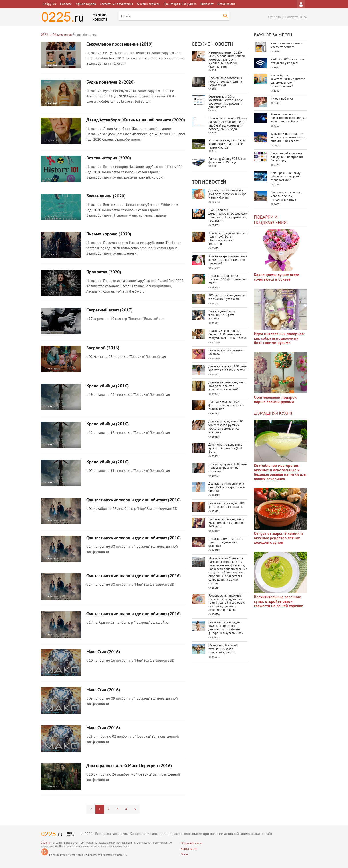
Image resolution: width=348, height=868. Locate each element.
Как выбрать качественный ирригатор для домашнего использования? (288, 81)
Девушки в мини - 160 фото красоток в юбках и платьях (228, 368)
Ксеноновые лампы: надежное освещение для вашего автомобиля (288, 118)
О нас (185, 855)
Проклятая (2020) (104, 272)
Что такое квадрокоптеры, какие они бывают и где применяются (227, 144)
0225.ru (45, 843)
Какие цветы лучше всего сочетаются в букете (277, 277)
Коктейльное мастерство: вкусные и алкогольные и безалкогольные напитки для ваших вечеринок (280, 473)
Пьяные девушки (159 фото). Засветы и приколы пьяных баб (226, 406)
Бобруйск (49, 4)
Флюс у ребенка (282, 99)
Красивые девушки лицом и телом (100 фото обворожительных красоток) (228, 239)
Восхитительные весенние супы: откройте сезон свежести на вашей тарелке (278, 602)
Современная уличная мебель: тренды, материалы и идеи (286, 196)
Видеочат (207, 4)
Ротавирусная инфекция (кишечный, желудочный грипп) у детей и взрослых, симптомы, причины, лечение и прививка (227, 603)
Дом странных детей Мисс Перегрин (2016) (129, 766)
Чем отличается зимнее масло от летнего (287, 45)
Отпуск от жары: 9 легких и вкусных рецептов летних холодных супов (278, 538)
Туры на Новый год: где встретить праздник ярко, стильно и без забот (288, 138)
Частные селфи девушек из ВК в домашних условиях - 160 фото (227, 523)
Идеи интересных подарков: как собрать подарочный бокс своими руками (279, 339)
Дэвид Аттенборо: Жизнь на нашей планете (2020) (136, 120)
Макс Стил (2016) (103, 652)
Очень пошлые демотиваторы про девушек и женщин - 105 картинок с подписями (228, 216)
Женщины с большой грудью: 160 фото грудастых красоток (223, 649)
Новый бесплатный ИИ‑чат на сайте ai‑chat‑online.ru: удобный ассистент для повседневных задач (228, 124)
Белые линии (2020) (106, 196)
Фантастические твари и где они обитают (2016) (134, 500)
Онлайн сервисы (149, 4)
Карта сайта (189, 849)
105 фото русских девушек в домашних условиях (227, 297)
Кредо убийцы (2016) (108, 386)
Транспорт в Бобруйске (180, 4)
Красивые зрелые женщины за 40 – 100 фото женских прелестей (228, 260)
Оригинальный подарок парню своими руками (275, 400)
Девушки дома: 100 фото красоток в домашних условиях (226, 542)
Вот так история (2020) (109, 158)
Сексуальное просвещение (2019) (120, 44)
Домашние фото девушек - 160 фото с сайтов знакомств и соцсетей (227, 386)
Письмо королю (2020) (109, 234)
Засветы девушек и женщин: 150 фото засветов (222, 315)
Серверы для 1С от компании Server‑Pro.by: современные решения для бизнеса (226, 102)
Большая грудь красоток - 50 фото (226, 352)
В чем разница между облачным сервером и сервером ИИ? (286, 177)
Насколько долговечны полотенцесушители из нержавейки (225, 82)
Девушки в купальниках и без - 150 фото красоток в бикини (227, 487)
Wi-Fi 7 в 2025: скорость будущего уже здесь (288, 61)
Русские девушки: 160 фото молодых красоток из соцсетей (228, 468)
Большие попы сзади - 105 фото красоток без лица (227, 505)
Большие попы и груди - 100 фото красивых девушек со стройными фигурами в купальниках (226, 628)
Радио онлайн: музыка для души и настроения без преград (287, 157)
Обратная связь (192, 843)
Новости (66, 4)
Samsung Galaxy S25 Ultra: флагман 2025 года (227, 161)
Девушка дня (226, 4)
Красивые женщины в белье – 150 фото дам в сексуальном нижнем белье (227, 335)
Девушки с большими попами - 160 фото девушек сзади (228, 280)
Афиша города (86, 4)
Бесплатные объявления (117, 4)
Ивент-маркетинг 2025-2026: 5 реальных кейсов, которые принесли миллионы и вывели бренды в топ (227, 60)
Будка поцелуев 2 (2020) (111, 82)
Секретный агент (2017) (110, 310)
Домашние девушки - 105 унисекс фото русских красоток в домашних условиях (226, 427)
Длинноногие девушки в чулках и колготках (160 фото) (225, 448)
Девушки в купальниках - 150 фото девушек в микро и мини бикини (227, 194)
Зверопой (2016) (103, 348)
